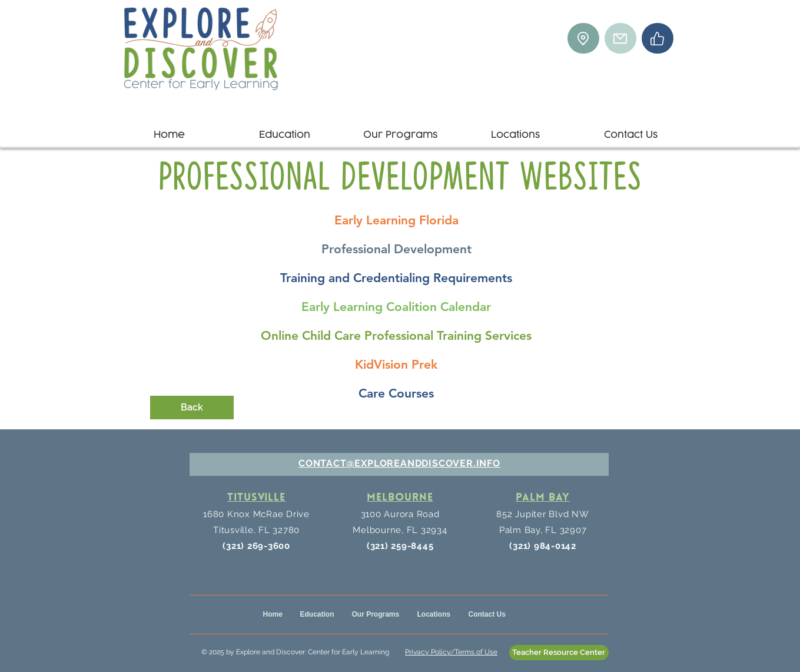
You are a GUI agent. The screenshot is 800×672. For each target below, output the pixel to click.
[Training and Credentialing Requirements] (396, 278)
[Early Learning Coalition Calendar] (396, 307)
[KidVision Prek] (396, 365)
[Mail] (620, 38)
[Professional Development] (396, 249)
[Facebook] (658, 38)
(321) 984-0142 (543, 546)
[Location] (583, 38)
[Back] (192, 408)
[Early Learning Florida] (396, 220)
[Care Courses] (396, 393)
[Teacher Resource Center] (559, 653)
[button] (285, 130)
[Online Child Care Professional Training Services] (396, 336)
